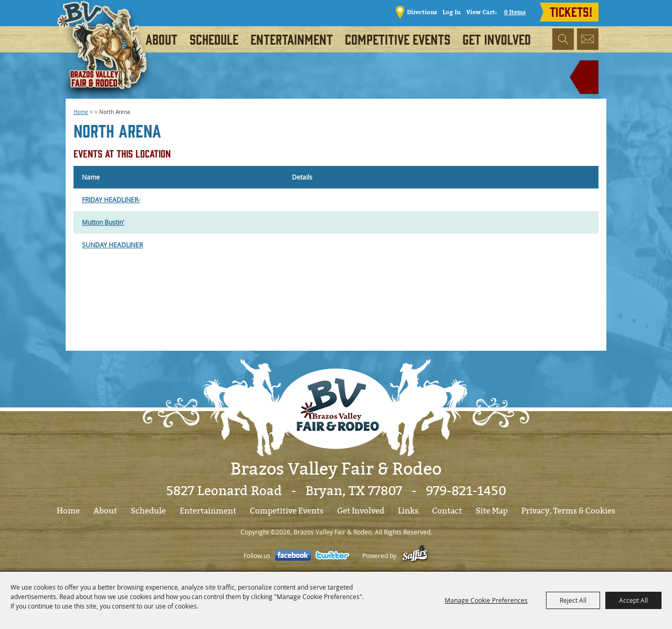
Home (81, 112)
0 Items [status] (515, 12)
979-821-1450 (466, 491)
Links (408, 511)
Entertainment (292, 39)
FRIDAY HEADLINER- (111, 200)
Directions (422, 12)
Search (563, 39)
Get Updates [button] (588, 39)
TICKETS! (571, 11)
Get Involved (497, 39)
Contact (447, 511)
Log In (451, 12)
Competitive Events (398, 39)
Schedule (214, 39)
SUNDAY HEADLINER (112, 245)
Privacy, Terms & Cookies (568, 511)
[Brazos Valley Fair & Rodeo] (106, 55)
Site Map (492, 511)
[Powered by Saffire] (415, 555)
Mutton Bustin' (103, 222)
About (161, 39)
